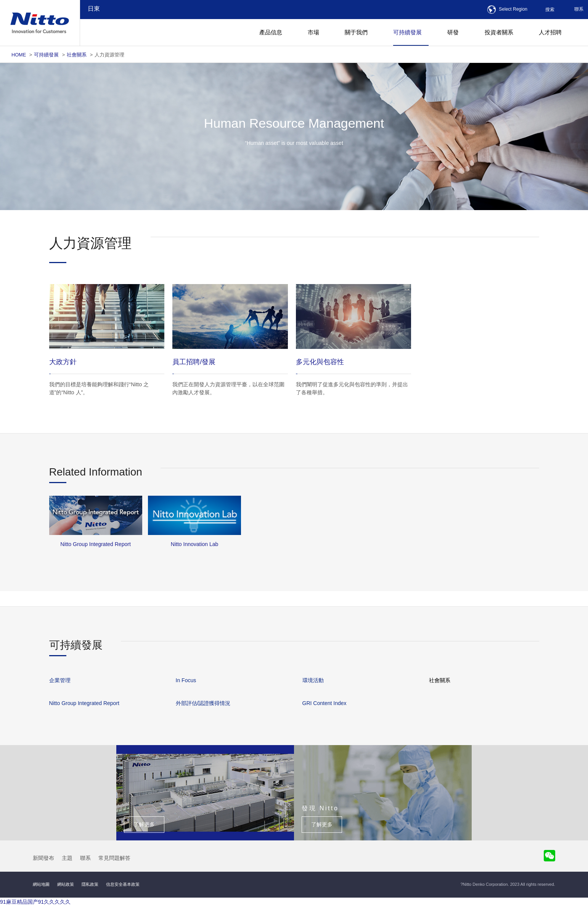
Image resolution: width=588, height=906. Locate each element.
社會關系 (77, 55)
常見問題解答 (114, 858)
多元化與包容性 (320, 362)
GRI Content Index (325, 703)
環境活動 (313, 680)
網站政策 (66, 884)
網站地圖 (41, 884)
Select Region (513, 9)
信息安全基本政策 (123, 884)
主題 (67, 858)
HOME (19, 55)
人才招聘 (550, 32)
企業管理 (60, 680)
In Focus (186, 680)
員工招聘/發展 (194, 362)
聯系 (579, 9)
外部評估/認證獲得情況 (203, 703)
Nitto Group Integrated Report (84, 703)
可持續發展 (46, 55)
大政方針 (63, 362)
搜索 (550, 10)
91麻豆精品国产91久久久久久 (35, 902)
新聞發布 (43, 858)
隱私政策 (90, 884)
